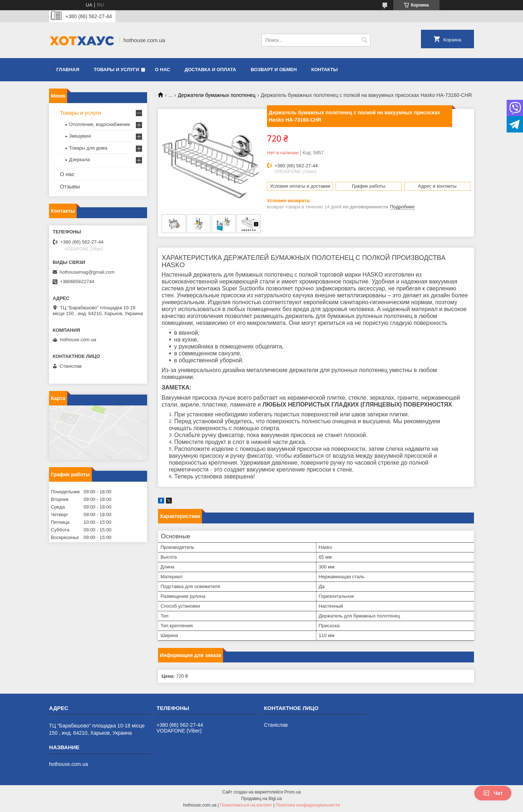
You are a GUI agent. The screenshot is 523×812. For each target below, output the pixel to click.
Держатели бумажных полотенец (217, 95)
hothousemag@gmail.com (87, 272)
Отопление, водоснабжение (100, 124)
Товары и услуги (116, 70)
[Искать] (364, 40)
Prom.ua (293, 792)
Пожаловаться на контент (246, 805)
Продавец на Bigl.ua (261, 799)
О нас (163, 70)
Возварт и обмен (274, 70)
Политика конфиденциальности (308, 805)
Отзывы (70, 186)
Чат (493, 793)
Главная (68, 70)
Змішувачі (80, 136)
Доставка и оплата (210, 70)
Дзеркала (80, 160)
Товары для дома (88, 148)
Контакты (325, 70)
